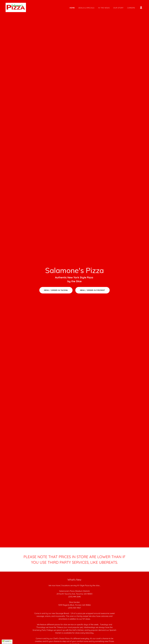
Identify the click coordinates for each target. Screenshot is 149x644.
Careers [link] (131, 8)
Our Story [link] (118, 8)
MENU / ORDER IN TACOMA (56, 290)
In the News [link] (104, 8)
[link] (16, 7)
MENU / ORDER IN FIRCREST (93, 290)
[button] (141, 7)
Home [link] (72, 8)
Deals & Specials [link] (86, 8)
